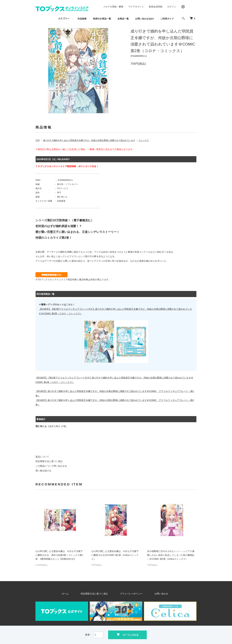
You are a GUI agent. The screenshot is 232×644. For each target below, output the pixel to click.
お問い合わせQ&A (144, 19)
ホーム (77, 594)
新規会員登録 (156, 7)
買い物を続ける (43, 471)
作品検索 (82, 19)
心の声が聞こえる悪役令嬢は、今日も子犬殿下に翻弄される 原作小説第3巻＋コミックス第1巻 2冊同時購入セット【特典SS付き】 (59, 555)
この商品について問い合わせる (51, 466)
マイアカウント (136, 7)
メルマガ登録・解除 (113, 7)
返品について (42, 457)
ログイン (172, 7)
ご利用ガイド (167, 19)
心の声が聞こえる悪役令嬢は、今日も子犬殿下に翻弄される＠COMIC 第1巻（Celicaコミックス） (115, 555)
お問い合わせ (151, 594)
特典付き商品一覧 (102, 19)
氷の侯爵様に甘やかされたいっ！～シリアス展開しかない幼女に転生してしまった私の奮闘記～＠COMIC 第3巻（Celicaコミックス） (171, 555)
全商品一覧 (123, 19)
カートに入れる (128, 634)
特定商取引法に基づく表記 (49, 461)
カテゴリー (64, 18)
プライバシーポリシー (129, 594)
